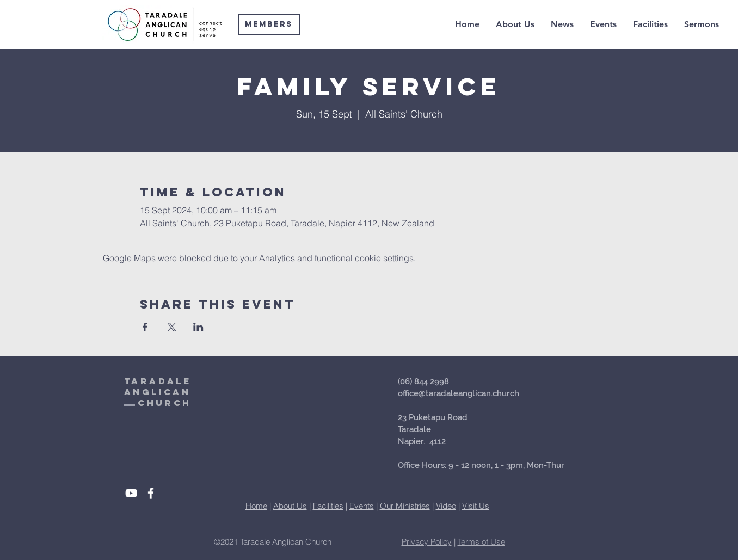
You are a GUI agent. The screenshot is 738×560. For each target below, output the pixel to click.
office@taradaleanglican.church (459, 393)
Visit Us (476, 506)
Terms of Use (481, 542)
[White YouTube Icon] (131, 493)
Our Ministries (405, 506)
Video (446, 506)
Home (256, 506)
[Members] (269, 24)
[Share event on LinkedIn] (198, 327)
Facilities (328, 506)
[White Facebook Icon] (151, 493)
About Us (290, 506)
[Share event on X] (172, 327)
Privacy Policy (427, 542)
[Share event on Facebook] (145, 327)
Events (362, 506)
